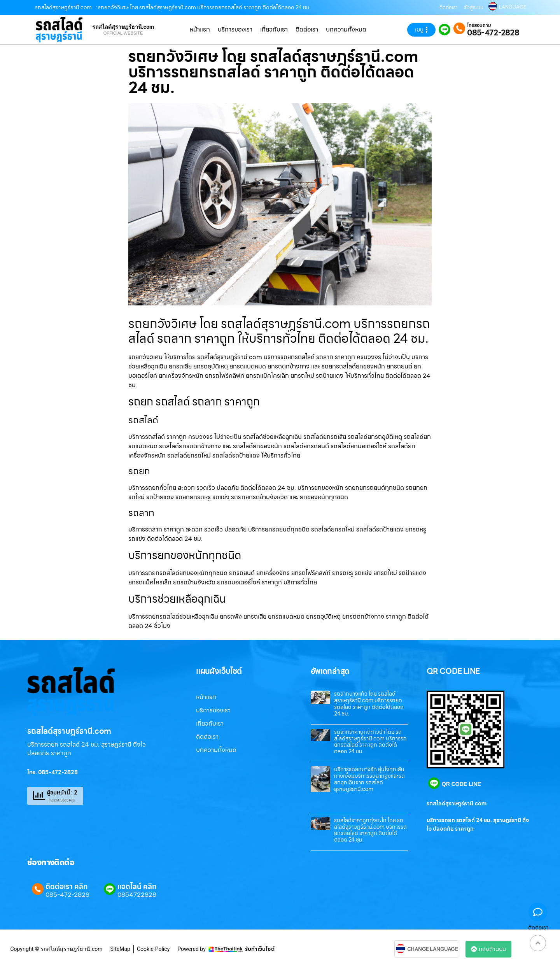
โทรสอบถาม (479, 25)
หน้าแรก (200, 29)
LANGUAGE (513, 7)
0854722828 (137, 895)
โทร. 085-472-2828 (52, 772)
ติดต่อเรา (449, 8)
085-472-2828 (493, 33)
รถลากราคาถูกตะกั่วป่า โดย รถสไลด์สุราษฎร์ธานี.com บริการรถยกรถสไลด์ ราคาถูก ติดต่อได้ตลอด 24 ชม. (370, 742)
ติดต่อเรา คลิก (66, 886)
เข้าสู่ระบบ (473, 8)
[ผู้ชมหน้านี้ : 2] (39, 796)
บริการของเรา (235, 29)
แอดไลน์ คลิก (137, 886)
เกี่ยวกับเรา (274, 29)
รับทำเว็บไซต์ (260, 949)
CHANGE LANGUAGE (433, 949)
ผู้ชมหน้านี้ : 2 (62, 793)
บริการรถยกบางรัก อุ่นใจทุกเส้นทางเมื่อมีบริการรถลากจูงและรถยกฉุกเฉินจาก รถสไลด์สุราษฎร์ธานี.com (369, 779)
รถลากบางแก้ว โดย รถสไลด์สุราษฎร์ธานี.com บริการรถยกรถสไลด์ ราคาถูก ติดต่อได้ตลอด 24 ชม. (369, 703)
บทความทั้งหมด (346, 29)
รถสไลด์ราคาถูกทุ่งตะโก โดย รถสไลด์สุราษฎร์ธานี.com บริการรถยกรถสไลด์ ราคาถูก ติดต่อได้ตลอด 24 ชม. (370, 830)
